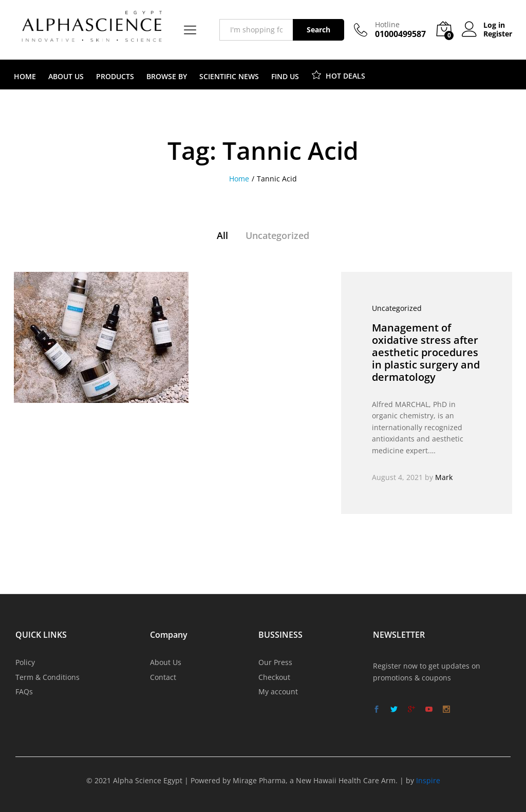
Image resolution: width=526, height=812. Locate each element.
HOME (25, 77)
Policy (25, 662)
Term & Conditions (48, 677)
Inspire (428, 780)
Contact (163, 677)
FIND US (285, 77)
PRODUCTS (115, 77)
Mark (444, 477)
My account (278, 691)
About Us (166, 662)
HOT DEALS (338, 75)
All (222, 235)
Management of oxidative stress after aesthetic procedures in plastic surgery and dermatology (426, 352)
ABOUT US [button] (66, 77)
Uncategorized (277, 235)
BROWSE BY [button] (167, 77)
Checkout (274, 677)
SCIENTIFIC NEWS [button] (229, 77)
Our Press (275, 662)
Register (498, 34)
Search (318, 30)
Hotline (387, 25)
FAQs (24, 691)
